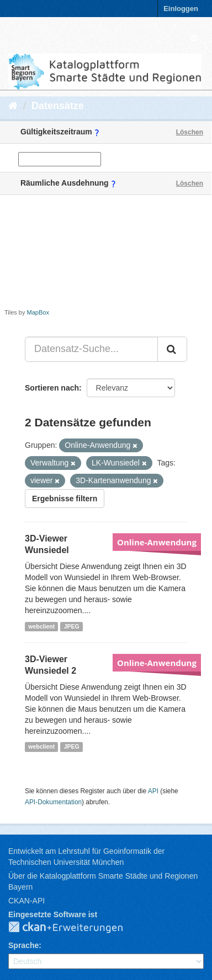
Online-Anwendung (157, 542)
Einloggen (181, 9)
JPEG (72, 626)
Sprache (23, 945)
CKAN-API (26, 901)
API (153, 791)
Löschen (190, 132)
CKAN (75, 928)
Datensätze (58, 106)
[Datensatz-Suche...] (91, 349)
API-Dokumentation (53, 802)
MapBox (38, 312)
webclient (41, 626)
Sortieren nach (52, 388)
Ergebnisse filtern (65, 499)
